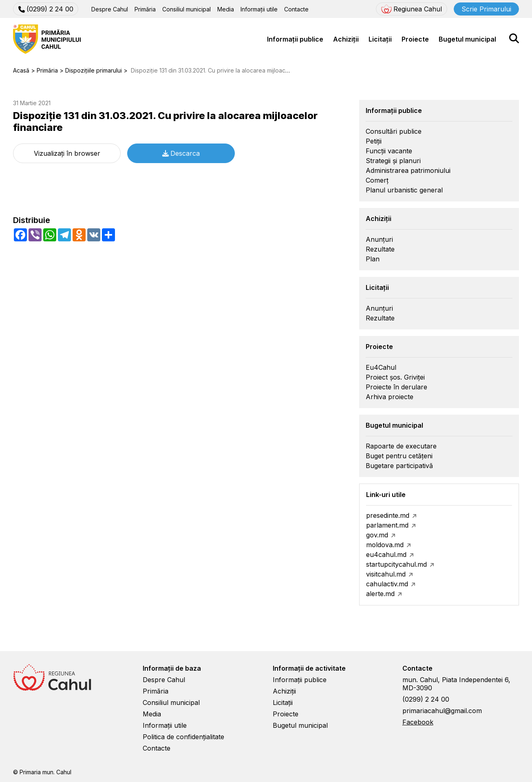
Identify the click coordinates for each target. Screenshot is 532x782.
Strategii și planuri (393, 161)
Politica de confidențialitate (183, 737)
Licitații (380, 39)
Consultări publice (394, 131)
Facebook (418, 722)
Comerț (377, 180)
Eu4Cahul (381, 367)
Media (226, 9)
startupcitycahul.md (396, 564)
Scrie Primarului (486, 9)
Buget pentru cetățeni (399, 456)
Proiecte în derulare (396, 387)
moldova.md (385, 545)
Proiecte (415, 39)
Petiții (374, 141)
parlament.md (387, 525)
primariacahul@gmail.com (442, 711)
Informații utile (259, 9)
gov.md (377, 535)
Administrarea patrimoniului (408, 170)
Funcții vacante (389, 151)
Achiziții (346, 39)
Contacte (296, 9)
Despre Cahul (110, 9)
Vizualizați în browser (67, 153)
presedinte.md (388, 515)
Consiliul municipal (187, 9)
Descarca (181, 153)
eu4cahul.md (386, 554)
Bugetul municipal (467, 39)
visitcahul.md (386, 574)
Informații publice (295, 39)
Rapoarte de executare (401, 446)
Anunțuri (379, 239)
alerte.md (380, 594)
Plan (373, 259)
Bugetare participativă (399, 466)
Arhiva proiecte (390, 397)
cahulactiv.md (387, 584)
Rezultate (380, 249)
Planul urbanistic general (404, 190)
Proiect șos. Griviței (395, 377)
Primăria (145, 9)
